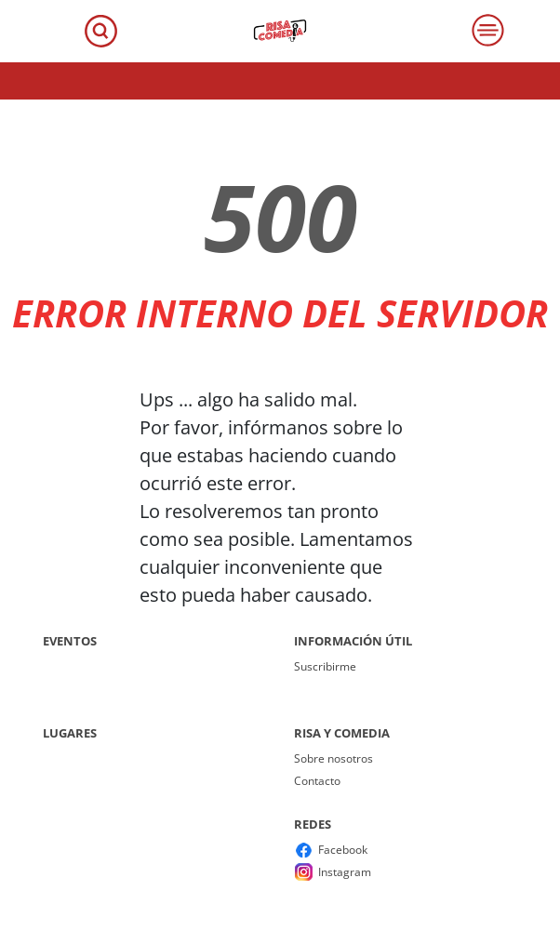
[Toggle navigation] (101, 31)
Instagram (345, 872)
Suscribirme (325, 666)
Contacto (317, 781)
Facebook (343, 850)
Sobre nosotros (333, 758)
